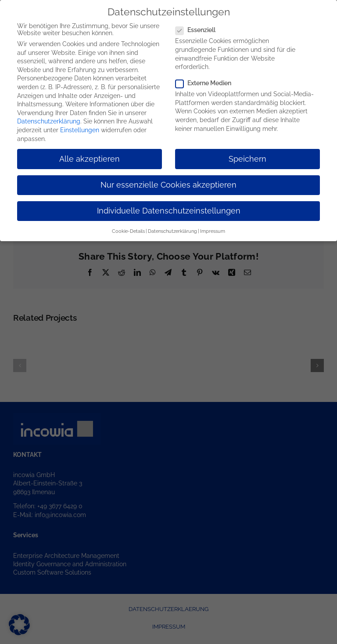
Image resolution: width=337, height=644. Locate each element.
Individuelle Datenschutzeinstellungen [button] (169, 210)
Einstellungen (80, 129)
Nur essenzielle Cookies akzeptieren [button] (168, 184)
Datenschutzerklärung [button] (172, 230)
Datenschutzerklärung (49, 120)
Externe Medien (207, 82)
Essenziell (199, 29)
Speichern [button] (247, 158)
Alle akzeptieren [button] (90, 158)
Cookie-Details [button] (128, 230)
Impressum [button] (213, 230)
